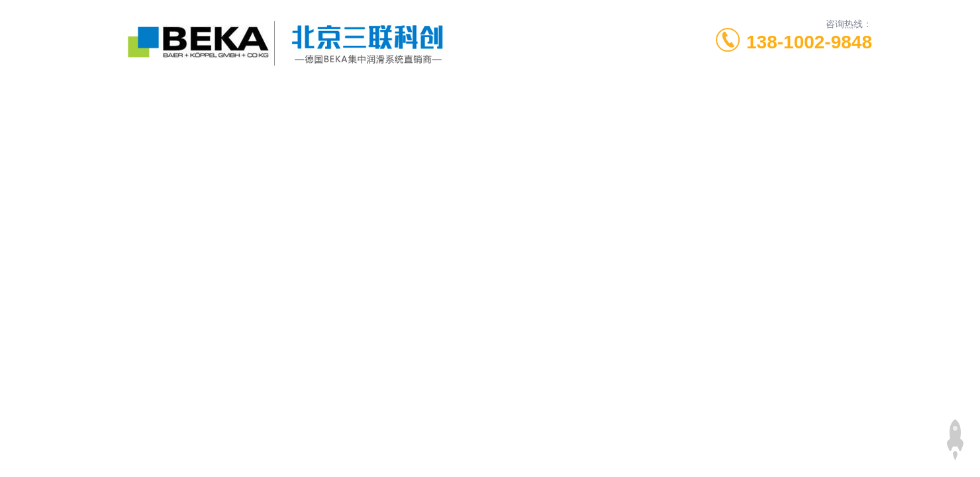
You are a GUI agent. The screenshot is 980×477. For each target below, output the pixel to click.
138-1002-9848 (809, 42)
